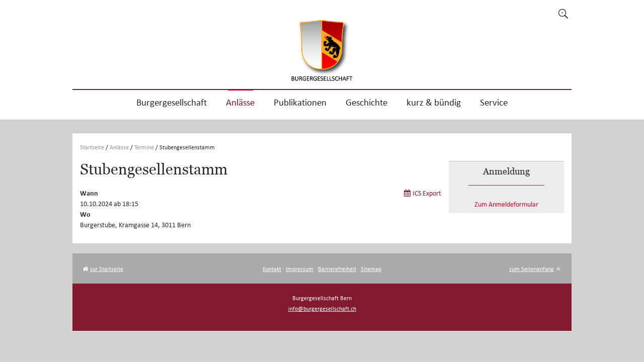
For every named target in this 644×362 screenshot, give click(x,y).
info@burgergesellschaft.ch (322, 308)
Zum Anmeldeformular (506, 204)
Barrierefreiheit (337, 269)
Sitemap (371, 269)
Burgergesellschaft (172, 102)
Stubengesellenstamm (187, 147)
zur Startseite (107, 269)
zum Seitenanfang (532, 269)
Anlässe (240, 102)
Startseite (92, 147)
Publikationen (300, 102)
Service (494, 102)
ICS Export (427, 193)
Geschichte (367, 102)
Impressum (300, 269)
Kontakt (272, 269)
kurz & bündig (434, 102)
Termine (144, 147)
